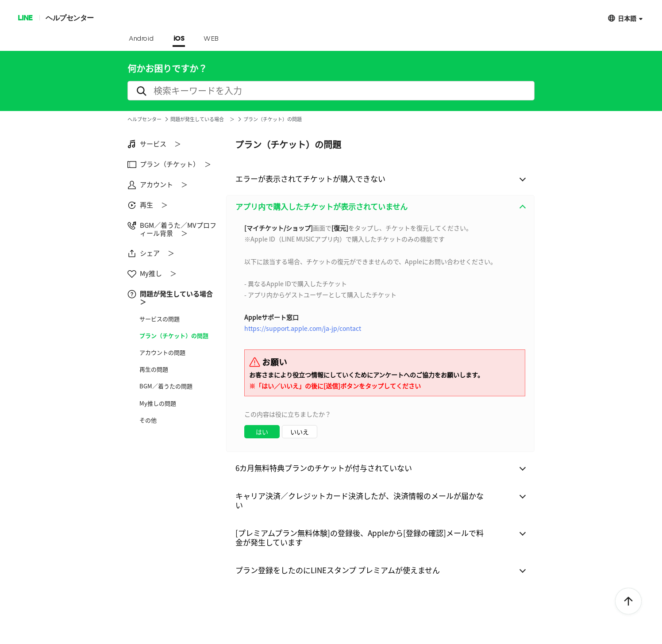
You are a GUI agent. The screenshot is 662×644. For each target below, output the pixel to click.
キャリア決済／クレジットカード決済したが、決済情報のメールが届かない (360, 500)
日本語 (627, 18)
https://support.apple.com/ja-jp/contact (303, 328)
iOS (179, 39)
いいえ (300, 432)
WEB (211, 39)
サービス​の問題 (160, 319)
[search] (331, 91)
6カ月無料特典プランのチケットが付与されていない (324, 468)
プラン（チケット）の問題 (174, 336)
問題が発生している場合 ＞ (202, 119)
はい (262, 432)
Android (141, 39)
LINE (25, 17)
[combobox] (380, 335)
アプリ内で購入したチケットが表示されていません (321, 206)
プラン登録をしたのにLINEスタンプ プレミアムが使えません (338, 570)
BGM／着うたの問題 (166, 386)
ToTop (628, 602)
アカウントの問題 (162, 353)
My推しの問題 (158, 403)
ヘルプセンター (70, 17)
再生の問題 (154, 369)
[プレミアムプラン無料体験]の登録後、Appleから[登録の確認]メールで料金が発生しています (360, 537)
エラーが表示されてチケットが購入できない (310, 178)
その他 (148, 420)
